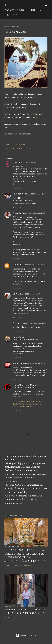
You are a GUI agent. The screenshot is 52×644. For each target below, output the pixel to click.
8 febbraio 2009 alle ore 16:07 (33, 363)
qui (26, 107)
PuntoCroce (19, 337)
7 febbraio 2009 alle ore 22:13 (35, 265)
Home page (12, 15)
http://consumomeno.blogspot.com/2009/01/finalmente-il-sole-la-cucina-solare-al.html (30, 404)
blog (14, 148)
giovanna (17, 162)
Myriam (16, 363)
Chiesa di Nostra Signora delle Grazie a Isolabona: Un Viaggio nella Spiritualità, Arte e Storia (25, 555)
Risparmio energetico (25, 148)
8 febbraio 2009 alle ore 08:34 (35, 323)
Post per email (20, 144)
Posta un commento (22, 566)
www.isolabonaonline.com (23, 10)
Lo (14, 294)
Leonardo (17, 265)
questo (35, 117)
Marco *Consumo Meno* (25, 385)
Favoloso (17, 194)
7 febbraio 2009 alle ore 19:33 (34, 194)
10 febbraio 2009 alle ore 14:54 (26, 387)
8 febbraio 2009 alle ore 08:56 (26, 339)
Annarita (17, 213)
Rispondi (17, 188)
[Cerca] (46, 4)
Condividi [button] (8, 144)
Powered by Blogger (26, 635)
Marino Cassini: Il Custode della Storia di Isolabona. (25, 611)
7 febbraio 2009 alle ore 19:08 (35, 162)
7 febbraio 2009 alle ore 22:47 (28, 294)
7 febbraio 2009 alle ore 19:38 (34, 213)
